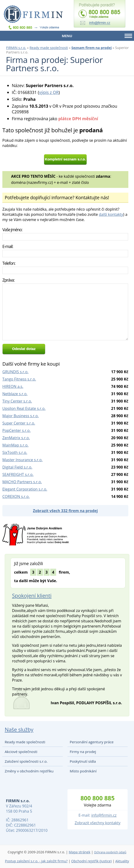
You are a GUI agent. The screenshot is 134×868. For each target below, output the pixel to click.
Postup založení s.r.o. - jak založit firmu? (36, 861)
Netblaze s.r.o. (15, 394)
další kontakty (111, 214)
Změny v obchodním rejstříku (29, 771)
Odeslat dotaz (24, 349)
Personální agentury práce (92, 742)
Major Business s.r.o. (21, 416)
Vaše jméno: (12, 230)
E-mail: (8, 246)
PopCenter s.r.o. (17, 430)
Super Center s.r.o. (19, 423)
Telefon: (9, 263)
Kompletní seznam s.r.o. (65, 159)
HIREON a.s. (13, 386)
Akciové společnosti (21, 752)
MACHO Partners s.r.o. (22, 482)
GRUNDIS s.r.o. (15, 372)
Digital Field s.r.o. (17, 467)
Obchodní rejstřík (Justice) (92, 861)
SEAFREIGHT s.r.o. (18, 474)
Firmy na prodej (83, 752)
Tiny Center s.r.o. (17, 401)
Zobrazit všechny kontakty (97, 823)
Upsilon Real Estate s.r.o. (24, 408)
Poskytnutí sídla (83, 761)
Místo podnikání (83, 771)
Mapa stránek (80, 852)
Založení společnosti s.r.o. (26, 761)
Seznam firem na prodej (92, 48)
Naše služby (19, 729)
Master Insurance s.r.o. (22, 460)
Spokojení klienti (32, 596)
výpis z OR (49, 92)
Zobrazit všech (65, 511)
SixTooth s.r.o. (15, 452)
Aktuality (122, 861)
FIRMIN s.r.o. (16, 48)
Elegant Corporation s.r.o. (25, 489)
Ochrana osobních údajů (110, 852)
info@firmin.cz (104, 815)
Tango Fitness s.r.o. (19, 379)
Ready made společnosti (49, 48)
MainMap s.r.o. (15, 445)
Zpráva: (8, 280)
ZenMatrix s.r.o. (16, 438)
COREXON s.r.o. (16, 496)
